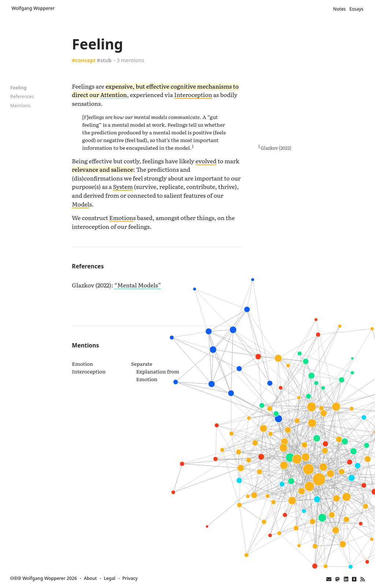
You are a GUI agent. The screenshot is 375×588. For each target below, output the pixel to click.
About (90, 578)
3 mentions (131, 60)
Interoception (193, 94)
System (123, 186)
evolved (206, 161)
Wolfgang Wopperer (33, 8)
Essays (356, 9)
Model (80, 204)
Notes (340, 9)
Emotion (121, 217)
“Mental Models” (138, 285)
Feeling (18, 88)
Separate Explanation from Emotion (155, 371)
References (22, 96)
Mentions (20, 106)
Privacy (130, 578)
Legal (110, 578)
